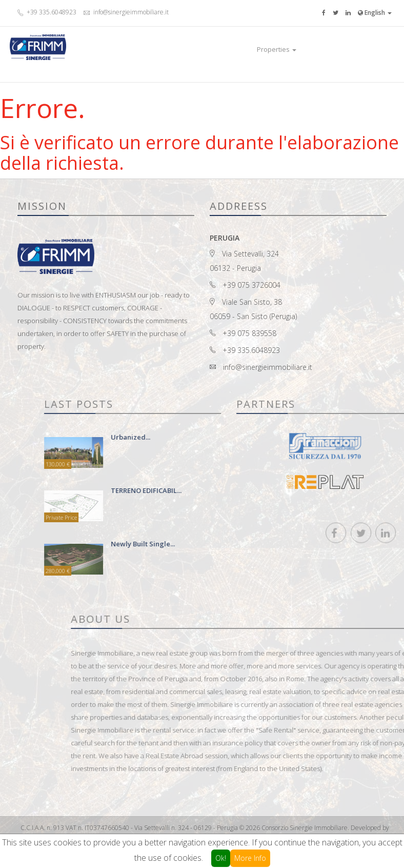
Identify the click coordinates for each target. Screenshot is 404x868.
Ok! (221, 858)
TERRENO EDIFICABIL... (226, 490)
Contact (341, 49)
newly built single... (223, 544)
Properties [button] (277, 49)
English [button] (375, 13)
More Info (250, 858)
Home (241, 49)
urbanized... (210, 437)
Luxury (313, 49)
